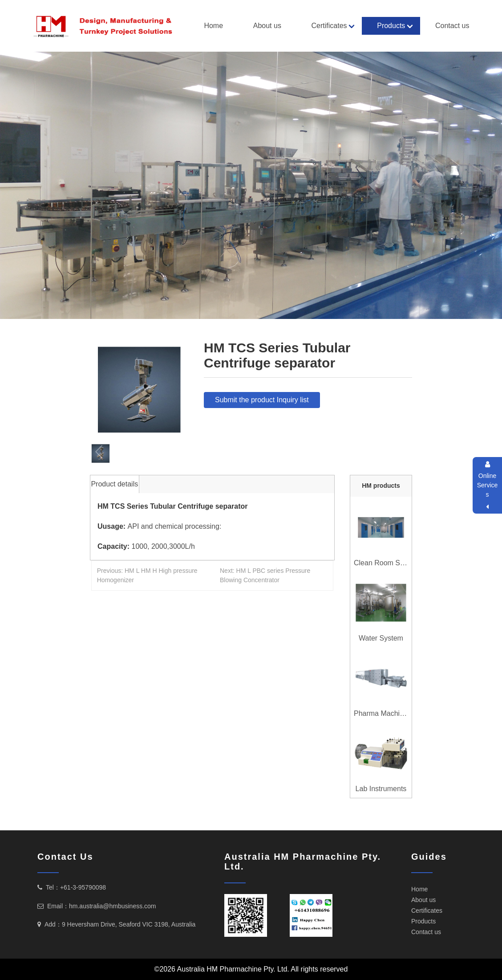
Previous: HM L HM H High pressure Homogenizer (147, 575)
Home (213, 26)
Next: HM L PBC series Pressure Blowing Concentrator (265, 575)
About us (267, 26)
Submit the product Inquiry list (262, 400)
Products (391, 26)
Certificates (329, 26)
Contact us (452, 26)
